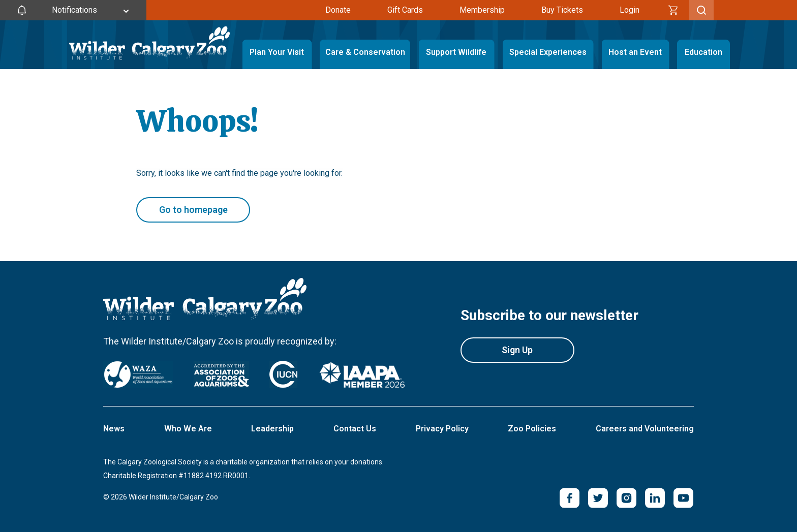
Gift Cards (405, 10)
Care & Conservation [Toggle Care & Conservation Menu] (365, 52)
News (114, 429)
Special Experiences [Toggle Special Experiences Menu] (548, 52)
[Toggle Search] (701, 10)
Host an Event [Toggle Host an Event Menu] (635, 52)
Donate (338, 10)
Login (630, 10)
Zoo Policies (532, 429)
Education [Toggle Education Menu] (703, 52)
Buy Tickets (562, 10)
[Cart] (673, 10)
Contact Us (355, 429)
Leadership (272, 429)
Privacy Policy (442, 429)
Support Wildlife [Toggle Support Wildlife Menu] (456, 52)
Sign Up (517, 350)
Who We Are (188, 429)
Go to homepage (193, 210)
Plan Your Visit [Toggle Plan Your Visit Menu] (277, 52)
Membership (482, 10)
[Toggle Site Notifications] (73, 10)
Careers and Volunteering (645, 429)
